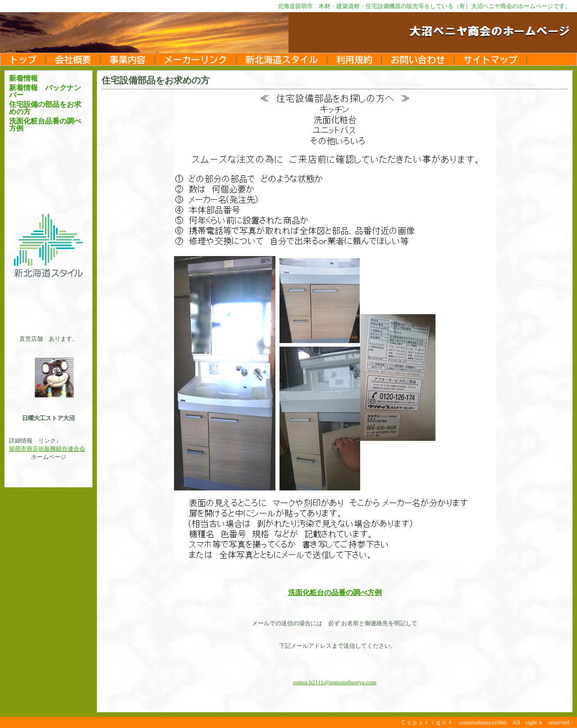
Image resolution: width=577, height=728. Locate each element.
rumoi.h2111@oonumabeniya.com (335, 682)
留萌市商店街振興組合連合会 (47, 449)
